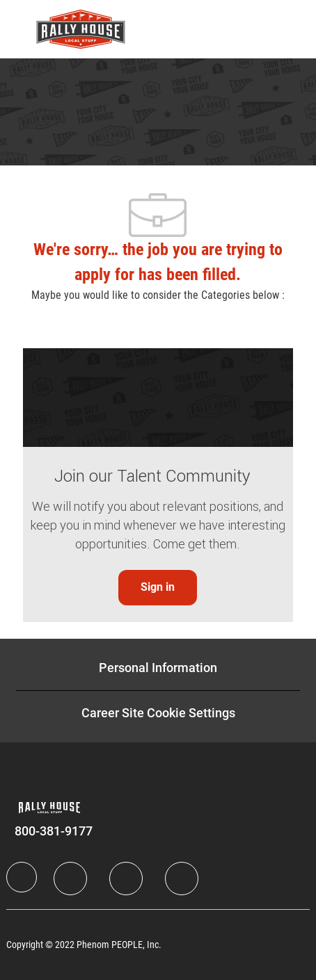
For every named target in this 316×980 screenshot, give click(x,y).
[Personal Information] (158, 668)
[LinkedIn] (70, 879)
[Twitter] (126, 879)
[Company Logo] (81, 28)
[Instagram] (182, 879)
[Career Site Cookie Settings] (158, 713)
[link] (158, 588)
